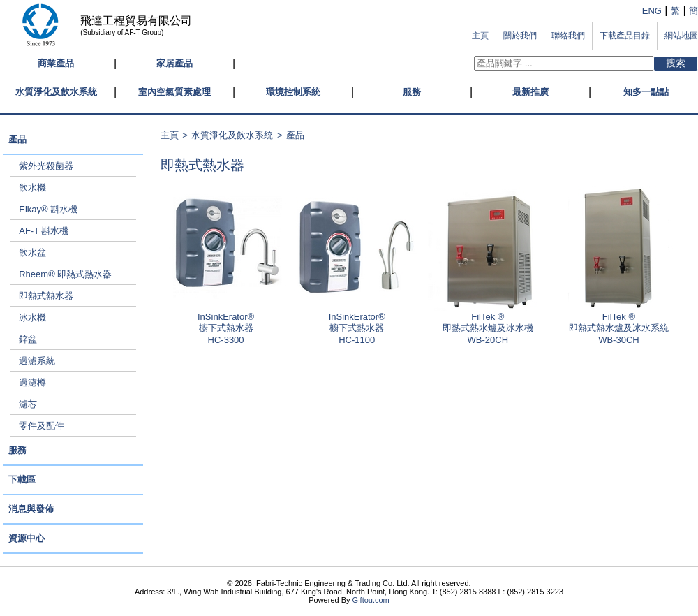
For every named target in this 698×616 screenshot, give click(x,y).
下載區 (22, 479)
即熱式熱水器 (46, 296)
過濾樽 (32, 382)
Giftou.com (371, 600)
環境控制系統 (293, 92)
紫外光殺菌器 (46, 166)
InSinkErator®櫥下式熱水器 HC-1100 (357, 324)
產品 (17, 139)
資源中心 (27, 538)
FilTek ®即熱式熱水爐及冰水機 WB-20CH (488, 324)
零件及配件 (42, 426)
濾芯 (28, 404)
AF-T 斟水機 (44, 231)
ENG (652, 11)
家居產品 (174, 63)
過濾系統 (37, 361)
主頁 (170, 135)
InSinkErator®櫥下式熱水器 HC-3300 (226, 324)
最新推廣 (530, 92)
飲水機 (32, 188)
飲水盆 (32, 252)
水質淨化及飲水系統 (56, 92)
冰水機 (32, 317)
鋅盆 (28, 339)
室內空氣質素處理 (174, 92)
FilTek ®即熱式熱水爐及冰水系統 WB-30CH (618, 324)
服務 (412, 92)
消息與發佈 (31, 509)
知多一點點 (646, 92)
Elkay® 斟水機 (48, 209)
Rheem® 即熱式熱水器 (65, 274)
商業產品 (56, 63)
